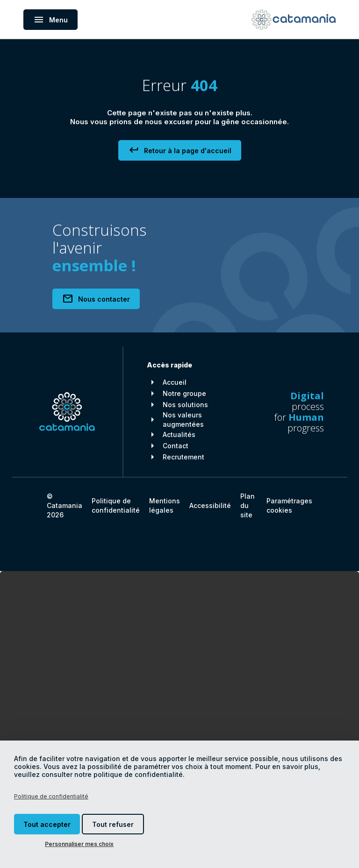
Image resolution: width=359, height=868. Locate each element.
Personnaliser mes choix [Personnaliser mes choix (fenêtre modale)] (79, 844)
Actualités (179, 434)
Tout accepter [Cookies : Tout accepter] (47, 824)
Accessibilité (210, 505)
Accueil (175, 382)
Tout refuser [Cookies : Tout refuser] (113, 824)
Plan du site (248, 505)
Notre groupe (184, 393)
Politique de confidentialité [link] (51, 796)
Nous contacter (96, 299)
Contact (176, 446)
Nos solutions (185, 405)
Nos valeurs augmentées (183, 420)
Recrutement (183, 457)
